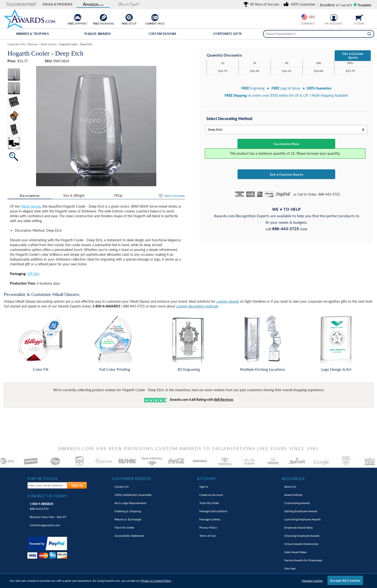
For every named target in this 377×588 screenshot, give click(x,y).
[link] (262, 4)
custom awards (228, 301)
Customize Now (286, 144)
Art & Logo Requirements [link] (130, 503)
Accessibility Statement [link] (129, 536)
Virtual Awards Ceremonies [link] (301, 544)
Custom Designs (162, 34)
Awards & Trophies (32, 34)
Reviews (224, 399)
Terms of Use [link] (207, 536)
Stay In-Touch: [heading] (43, 479)
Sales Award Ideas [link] (295, 552)
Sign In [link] (204, 487)
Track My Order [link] (124, 527)
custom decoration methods (197, 306)
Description (30, 195)
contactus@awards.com (45, 525)
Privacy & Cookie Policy (156, 581)
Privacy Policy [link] (208, 527)
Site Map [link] (290, 568)
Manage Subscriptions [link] (213, 511)
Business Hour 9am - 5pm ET (48, 517)
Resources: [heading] (294, 479)
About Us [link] (290, 487)
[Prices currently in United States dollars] (304, 17)
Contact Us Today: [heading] (47, 496)
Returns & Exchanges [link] (128, 519)
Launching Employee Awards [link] (302, 519)
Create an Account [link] (211, 495)
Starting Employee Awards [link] (301, 511)
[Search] (369, 34)
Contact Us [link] (122, 487)
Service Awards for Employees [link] (303, 560)
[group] (308, 17)
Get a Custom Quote (353, 56)
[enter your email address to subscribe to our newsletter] (48, 485)
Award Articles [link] (293, 495)
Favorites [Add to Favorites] (175, 196)
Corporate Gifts (228, 34)
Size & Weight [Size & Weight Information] (74, 195)
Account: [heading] (207, 479)
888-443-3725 (42, 506)
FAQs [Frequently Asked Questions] (118, 195)
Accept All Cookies (345, 580)
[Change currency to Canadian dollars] (312, 17)
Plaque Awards (98, 34)
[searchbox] (319, 34)
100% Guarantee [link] (133, 495)
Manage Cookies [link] (210, 519)
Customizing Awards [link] (297, 503)
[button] (22, 4)
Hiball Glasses (31, 206)
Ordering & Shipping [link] (128, 511)
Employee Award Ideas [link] (298, 527)
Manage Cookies (312, 581)
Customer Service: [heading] (132, 479)
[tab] (30, 196)
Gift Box (33, 274)
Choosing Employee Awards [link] (302, 536)
